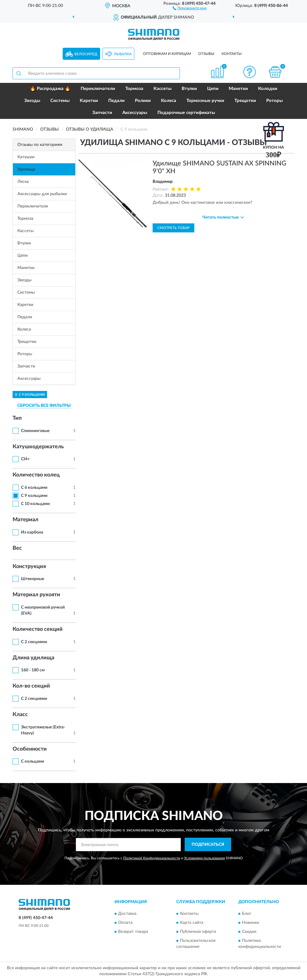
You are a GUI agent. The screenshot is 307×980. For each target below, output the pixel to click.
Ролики (143, 101)
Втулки (189, 89)
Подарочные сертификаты (186, 113)
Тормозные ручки (205, 101)
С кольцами (33, 761)
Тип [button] (17, 418)
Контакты (232, 54)
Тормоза (134, 89)
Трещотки (245, 101)
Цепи (213, 89)
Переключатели (98, 89)
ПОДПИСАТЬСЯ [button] (208, 845)
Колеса (169, 101)
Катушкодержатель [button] (38, 447)
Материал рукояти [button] (36, 595)
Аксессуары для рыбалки (42, 194)
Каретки (89, 101)
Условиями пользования (204, 858)
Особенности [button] (30, 749)
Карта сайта (192, 923)
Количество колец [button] (36, 475)
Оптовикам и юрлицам (167, 54)
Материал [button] (25, 520)
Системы (60, 101)
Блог (247, 914)
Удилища (26, 169)
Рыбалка (123, 54)
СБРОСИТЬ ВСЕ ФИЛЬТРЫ (44, 406)
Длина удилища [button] (33, 658)
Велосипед (86, 54)
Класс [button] (20, 715)
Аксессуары (135, 113)
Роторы (274, 101)
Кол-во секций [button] (31, 686)
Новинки (250, 923)
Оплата (125, 923)
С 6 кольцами (34, 488)
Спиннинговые (35, 431)
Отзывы (206, 54)
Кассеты (162, 89)
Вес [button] (17, 548)
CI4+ (25, 459)
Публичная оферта (198, 932)
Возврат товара (133, 932)
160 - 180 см (33, 670)
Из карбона (32, 532)
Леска (23, 182)
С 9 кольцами (34, 496)
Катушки (26, 157)
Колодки (268, 89)
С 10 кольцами (35, 504)
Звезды (32, 101)
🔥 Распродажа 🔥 (50, 89)
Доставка (127, 914)
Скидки (249, 932)
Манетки (238, 89)
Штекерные (33, 579)
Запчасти (102, 113)
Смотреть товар (173, 228)
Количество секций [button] (38, 629)
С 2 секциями (34, 642)
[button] (190, 8)
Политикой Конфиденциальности (152, 858)
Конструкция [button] (29, 567)
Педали (116, 101)
